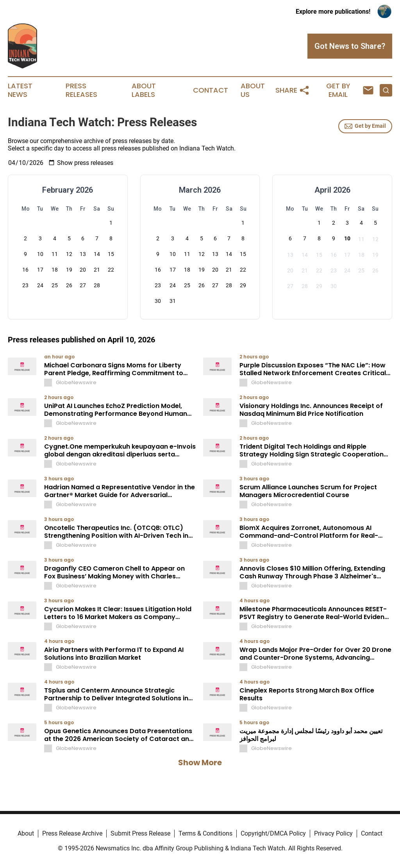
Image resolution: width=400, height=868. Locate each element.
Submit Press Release (140, 833)
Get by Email (365, 126)
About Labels (144, 90)
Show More (200, 762)
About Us (253, 90)
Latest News (20, 90)
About (26, 833)
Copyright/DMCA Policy (273, 833)
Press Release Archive (72, 833)
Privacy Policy (333, 833)
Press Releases (81, 90)
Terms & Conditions (205, 833)
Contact (211, 90)
